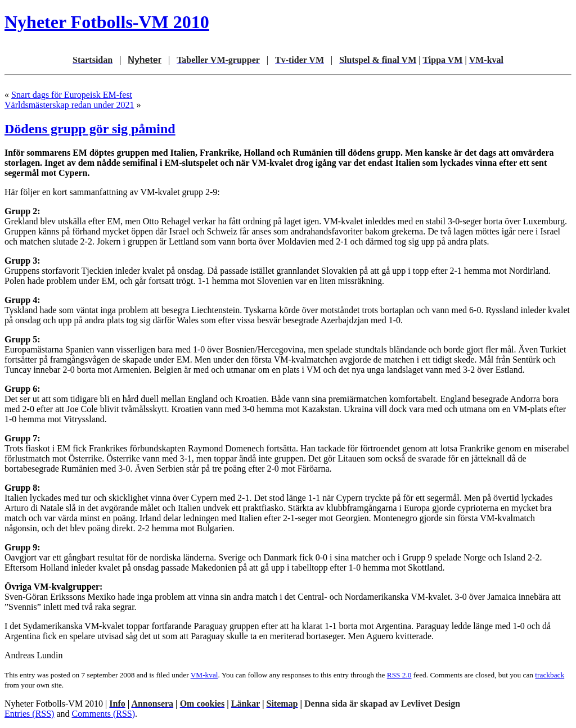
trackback (550, 675)
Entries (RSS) (29, 714)
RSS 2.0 (399, 675)
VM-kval (204, 675)
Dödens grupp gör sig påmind (90, 129)
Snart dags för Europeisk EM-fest (72, 95)
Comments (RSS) (103, 714)
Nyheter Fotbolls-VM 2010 (107, 22)
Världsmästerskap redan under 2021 (69, 105)
